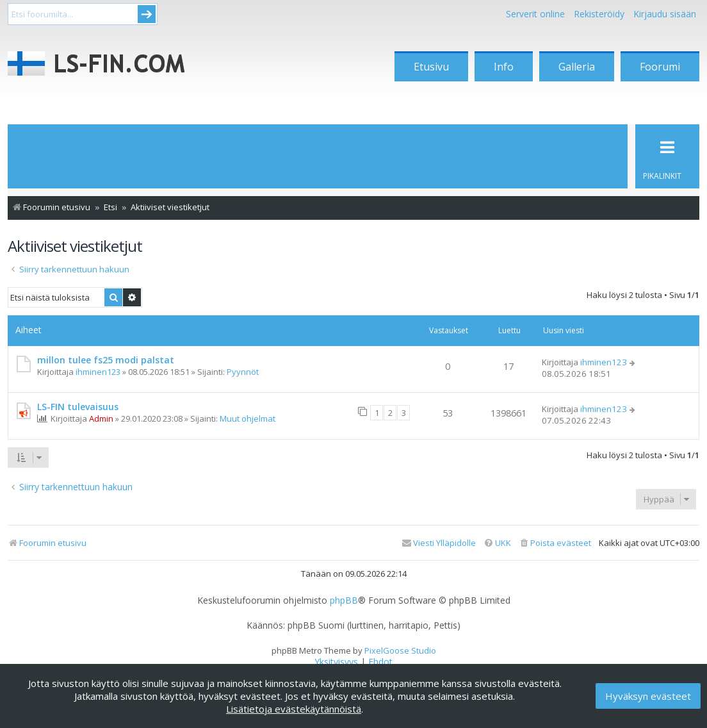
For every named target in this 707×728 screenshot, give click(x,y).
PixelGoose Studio (400, 650)
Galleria (577, 67)
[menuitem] (555, 543)
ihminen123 (98, 372)
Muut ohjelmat (248, 418)
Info (504, 67)
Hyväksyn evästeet (648, 696)
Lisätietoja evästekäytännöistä (294, 709)
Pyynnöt (243, 372)
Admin (101, 418)
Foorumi (660, 67)
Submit (147, 14)
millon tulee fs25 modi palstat (106, 360)
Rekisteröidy (599, 14)
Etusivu (431, 67)
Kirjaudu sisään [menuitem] (665, 14)
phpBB (344, 600)
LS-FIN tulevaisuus (78, 407)
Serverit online (535, 14)
